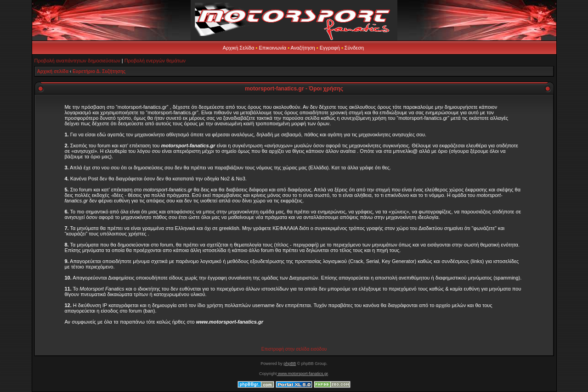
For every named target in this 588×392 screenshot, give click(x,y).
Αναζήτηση (303, 48)
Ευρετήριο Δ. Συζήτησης (99, 71)
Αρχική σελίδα (53, 71)
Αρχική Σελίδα (239, 48)
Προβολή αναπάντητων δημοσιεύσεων (77, 61)
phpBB (290, 364)
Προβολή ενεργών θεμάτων (155, 61)
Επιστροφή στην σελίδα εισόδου (294, 349)
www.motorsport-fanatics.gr (302, 374)
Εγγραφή (330, 48)
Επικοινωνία (272, 48)
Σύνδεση (354, 48)
